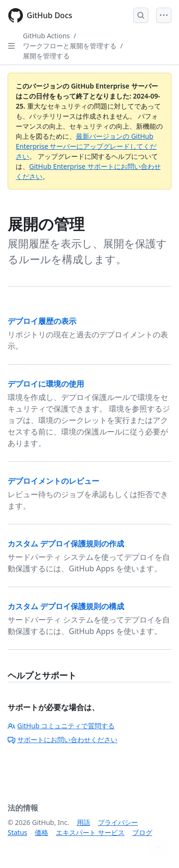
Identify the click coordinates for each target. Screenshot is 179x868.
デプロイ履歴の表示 (42, 321)
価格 (42, 832)
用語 (84, 822)
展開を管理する (46, 56)
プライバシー (118, 822)
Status (17, 832)
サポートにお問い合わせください (63, 740)
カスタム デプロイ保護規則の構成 (66, 606)
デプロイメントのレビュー (53, 481)
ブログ (142, 832)
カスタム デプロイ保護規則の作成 (66, 544)
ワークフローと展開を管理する (70, 46)
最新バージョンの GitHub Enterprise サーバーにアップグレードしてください (86, 146)
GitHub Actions (46, 36)
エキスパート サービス (90, 832)
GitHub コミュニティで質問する (61, 726)
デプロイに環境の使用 (46, 384)
